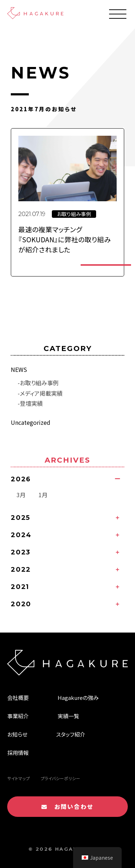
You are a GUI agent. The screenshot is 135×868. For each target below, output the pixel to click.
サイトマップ (19, 778)
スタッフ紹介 (71, 734)
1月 (43, 495)
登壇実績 (31, 403)
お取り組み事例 (39, 383)
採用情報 (18, 753)
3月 (21, 495)
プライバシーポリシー (60, 778)
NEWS (19, 369)
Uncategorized (31, 422)
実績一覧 (68, 716)
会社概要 (18, 698)
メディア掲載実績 (41, 393)
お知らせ (17, 734)
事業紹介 (18, 716)
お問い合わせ (67, 806)
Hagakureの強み (78, 698)
